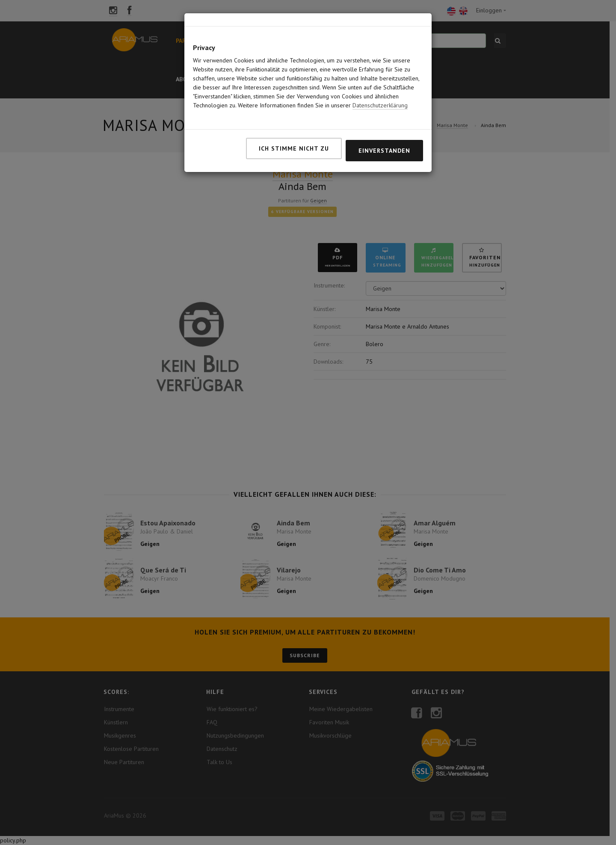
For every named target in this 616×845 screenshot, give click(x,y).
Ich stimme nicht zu (294, 114)
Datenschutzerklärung (380, 71)
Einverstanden (384, 116)
